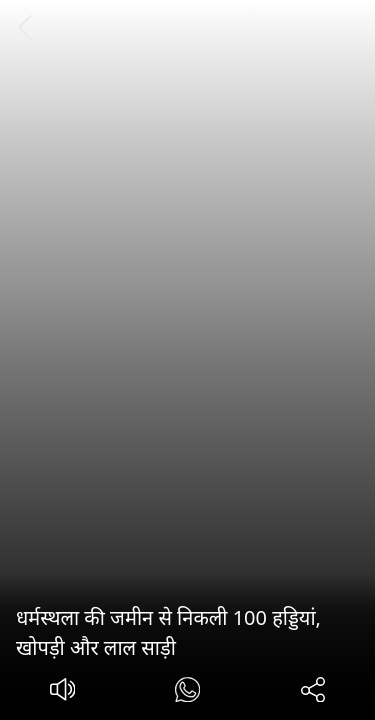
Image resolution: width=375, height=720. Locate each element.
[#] (187, 692)
